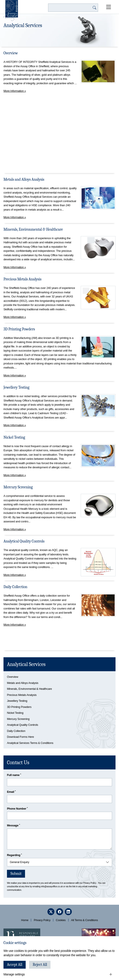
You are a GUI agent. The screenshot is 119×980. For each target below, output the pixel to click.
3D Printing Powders (19, 329)
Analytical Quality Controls (24, 541)
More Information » (15, 91)
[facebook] (60, 912)
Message (13, 825)
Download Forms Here (20, 737)
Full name (14, 775)
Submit (16, 874)
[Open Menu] (109, 7)
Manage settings (14, 974)
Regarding (14, 855)
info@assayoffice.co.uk (52, 886)
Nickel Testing (14, 437)
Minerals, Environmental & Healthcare (33, 229)
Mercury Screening (18, 487)
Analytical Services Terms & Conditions (30, 743)
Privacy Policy (90, 883)
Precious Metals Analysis (22, 279)
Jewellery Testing (16, 387)
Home (25, 920)
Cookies (61, 920)
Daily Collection (15, 587)
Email (11, 792)
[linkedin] (68, 912)
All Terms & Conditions (85, 920)
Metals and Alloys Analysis (24, 179)
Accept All (15, 965)
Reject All (40, 965)
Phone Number (17, 808)
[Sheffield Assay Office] (11, 10)
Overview (11, 53)
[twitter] (51, 912)
